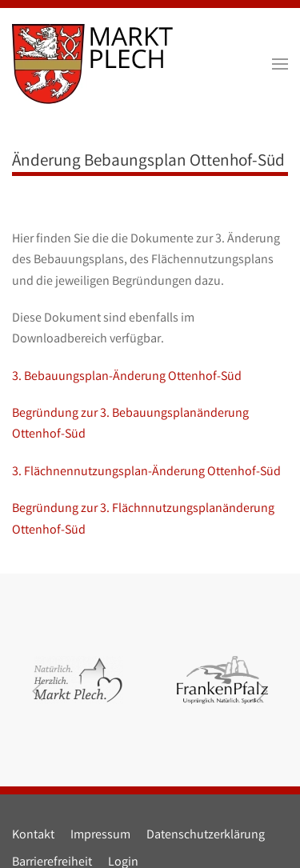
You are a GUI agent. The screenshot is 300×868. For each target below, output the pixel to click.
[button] (280, 64)
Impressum (100, 836)
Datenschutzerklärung (206, 836)
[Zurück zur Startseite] (92, 64)
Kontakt (33, 836)
